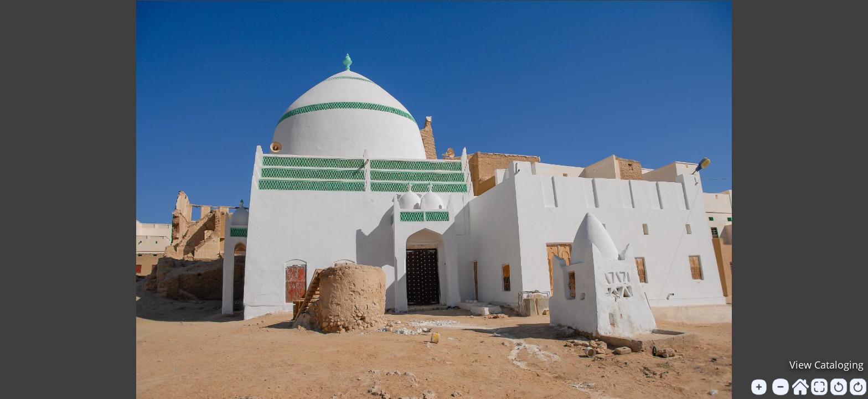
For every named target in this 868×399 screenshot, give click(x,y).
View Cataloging (826, 365)
